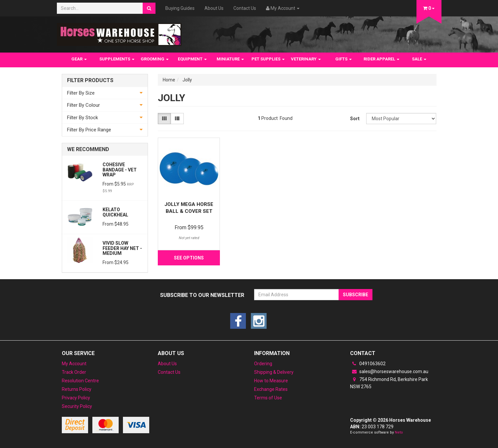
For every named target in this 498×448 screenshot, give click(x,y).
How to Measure (271, 381)
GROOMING (155, 59)
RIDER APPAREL (381, 59)
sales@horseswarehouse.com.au (389, 371)
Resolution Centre (80, 381)
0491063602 (368, 364)
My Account (74, 364)
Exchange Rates (271, 389)
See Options (189, 258)
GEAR (79, 59)
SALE (419, 59)
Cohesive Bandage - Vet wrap (120, 170)
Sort (355, 119)
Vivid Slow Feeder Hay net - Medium (122, 248)
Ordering (263, 364)
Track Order (74, 372)
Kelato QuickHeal (115, 212)
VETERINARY (306, 59)
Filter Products (90, 80)
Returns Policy (77, 389)
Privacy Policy (76, 398)
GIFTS (344, 59)
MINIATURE (230, 59)
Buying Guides (180, 8)
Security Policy (77, 406)
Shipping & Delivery (274, 372)
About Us (214, 8)
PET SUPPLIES (268, 59)
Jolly (187, 80)
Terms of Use (268, 398)
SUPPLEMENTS (117, 59)
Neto (399, 432)
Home (169, 80)
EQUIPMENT (192, 59)
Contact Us (245, 8)
